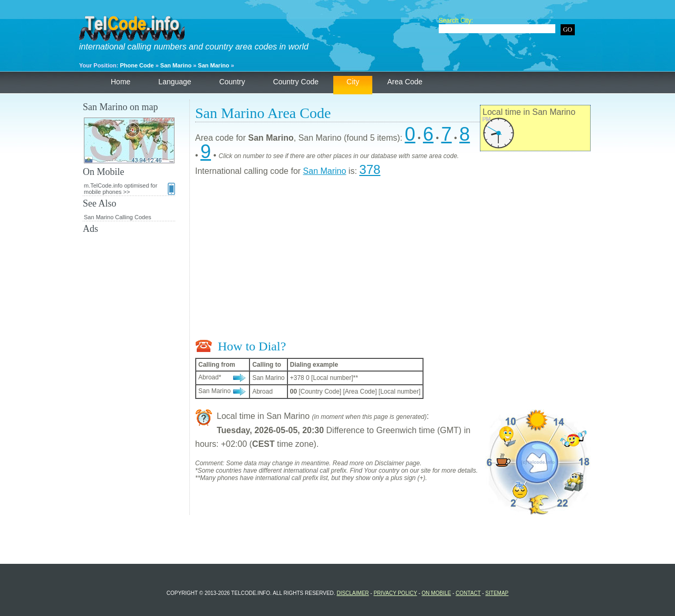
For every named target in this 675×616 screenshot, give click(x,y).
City (353, 82)
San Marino (176, 65)
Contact (468, 593)
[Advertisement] (393, 260)
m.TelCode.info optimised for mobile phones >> (129, 189)
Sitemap (497, 593)
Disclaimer (353, 593)
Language (175, 82)
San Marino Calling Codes (118, 217)
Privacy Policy (395, 593)
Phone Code (137, 65)
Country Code (296, 82)
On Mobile (437, 593)
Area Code (405, 82)
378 (370, 169)
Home (120, 82)
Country (232, 82)
